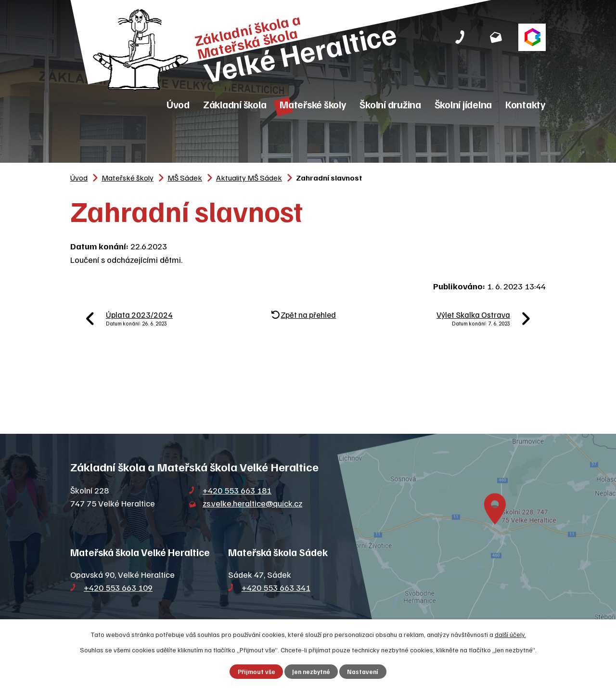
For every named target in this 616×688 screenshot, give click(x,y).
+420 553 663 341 (276, 587)
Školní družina (390, 104)
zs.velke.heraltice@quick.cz (252, 503)
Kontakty (526, 104)
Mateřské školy (313, 104)
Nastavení (363, 672)
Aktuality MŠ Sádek (249, 177)
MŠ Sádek (185, 177)
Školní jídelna (463, 104)
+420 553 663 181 (237, 490)
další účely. (510, 634)
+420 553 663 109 (118, 587)
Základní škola (235, 104)
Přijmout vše (257, 672)
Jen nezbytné (311, 672)
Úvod (178, 104)
